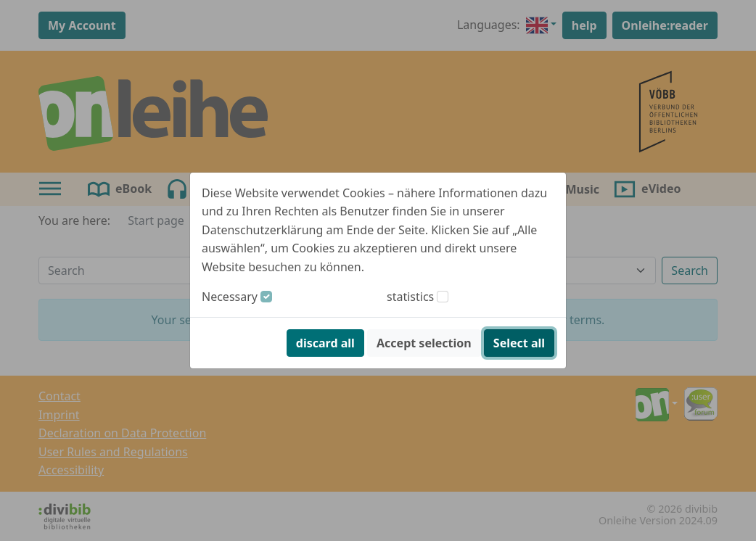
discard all (325, 343)
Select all (519, 343)
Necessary (230, 297)
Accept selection (424, 343)
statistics (410, 297)
